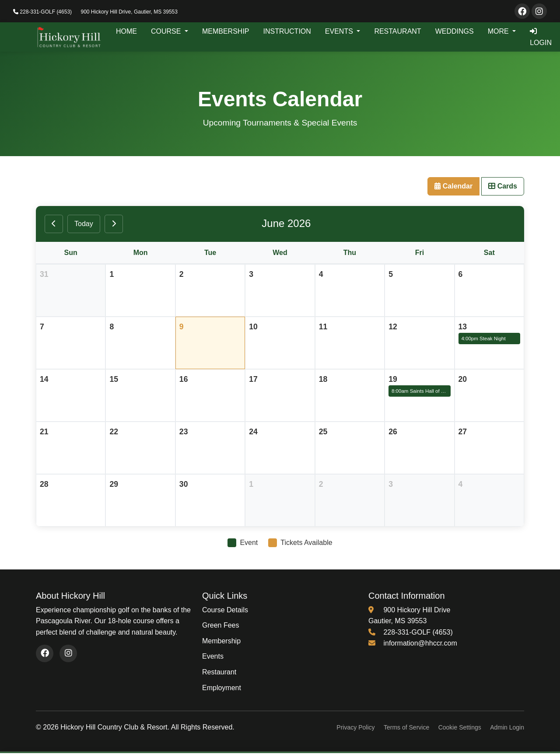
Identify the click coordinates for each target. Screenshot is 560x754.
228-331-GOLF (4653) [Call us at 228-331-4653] (418, 632)
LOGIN (541, 37)
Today (84, 224)
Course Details (225, 610)
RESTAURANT (397, 31)
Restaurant (219, 672)
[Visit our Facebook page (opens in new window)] (45, 653)
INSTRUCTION (287, 31)
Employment (222, 688)
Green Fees (220, 625)
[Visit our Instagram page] (539, 11)
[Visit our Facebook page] (522, 11)
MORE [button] (499, 31)
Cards (503, 186)
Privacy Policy (355, 727)
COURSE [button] (167, 31)
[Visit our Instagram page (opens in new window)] (68, 653)
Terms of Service (406, 727)
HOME (126, 31)
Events (213, 656)
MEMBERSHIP (226, 31)
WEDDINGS (455, 31)
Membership (221, 641)
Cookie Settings (460, 727)
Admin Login (507, 727)
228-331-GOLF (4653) (42, 12)
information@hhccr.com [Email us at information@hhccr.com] (420, 643)
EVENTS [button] (340, 31)
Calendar (453, 186)
